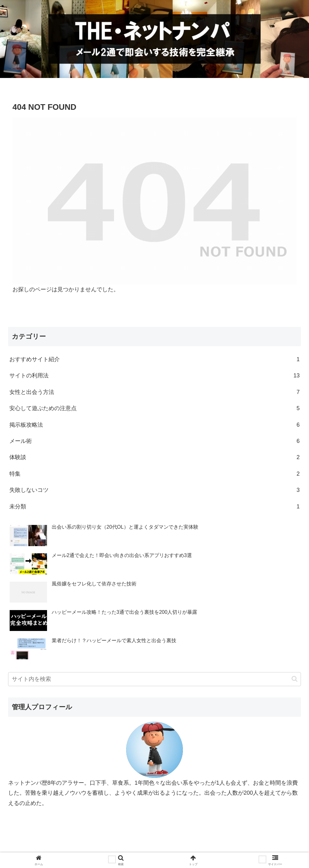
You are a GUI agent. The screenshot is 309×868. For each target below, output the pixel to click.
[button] (295, 679)
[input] (154, 679)
